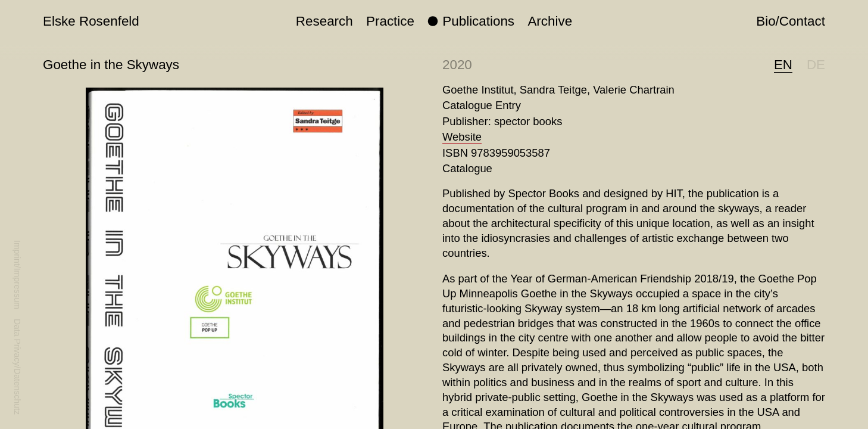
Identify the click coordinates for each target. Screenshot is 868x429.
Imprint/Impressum (17, 275)
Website (462, 137)
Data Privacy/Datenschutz (17, 367)
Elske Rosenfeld (91, 21)
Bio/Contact (791, 21)
